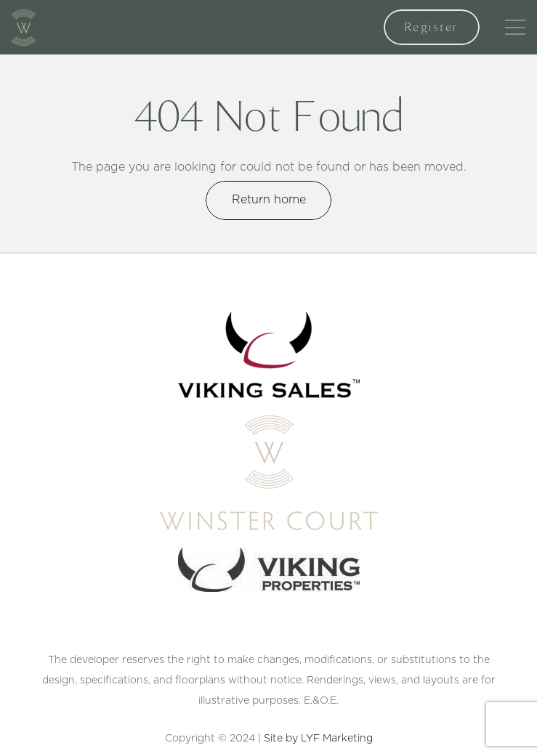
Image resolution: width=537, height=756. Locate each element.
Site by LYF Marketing (318, 739)
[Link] (24, 28)
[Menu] (515, 28)
